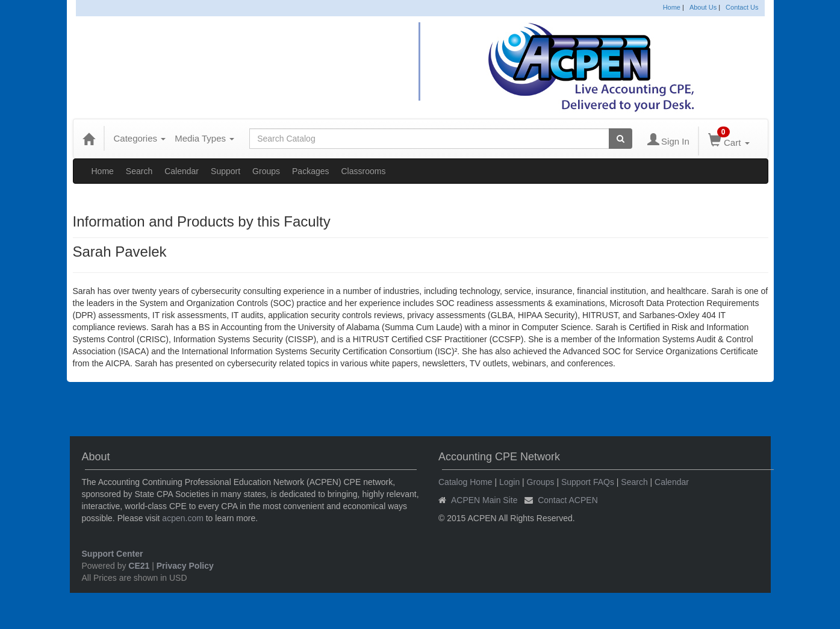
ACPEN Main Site (484, 500)
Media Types (204, 138)
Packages (310, 171)
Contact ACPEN (568, 500)
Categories (140, 138)
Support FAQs (588, 482)
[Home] (89, 139)
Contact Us (742, 7)
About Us (703, 7)
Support (226, 171)
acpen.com (182, 518)
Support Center (113, 554)
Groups (266, 171)
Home (672, 7)
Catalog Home (465, 482)
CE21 (139, 566)
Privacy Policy (185, 566)
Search (139, 171)
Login (509, 482)
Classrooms (364, 171)
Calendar (182, 171)
